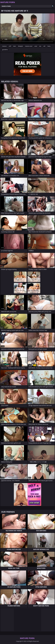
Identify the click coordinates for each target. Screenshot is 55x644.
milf (10, 46)
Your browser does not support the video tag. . (27, 29)
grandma (5, 50)
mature (4, 46)
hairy (49, 46)
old (44, 46)
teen (15, 46)
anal (36, 46)
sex (40, 46)
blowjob (20, 46)
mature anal (29, 46)
